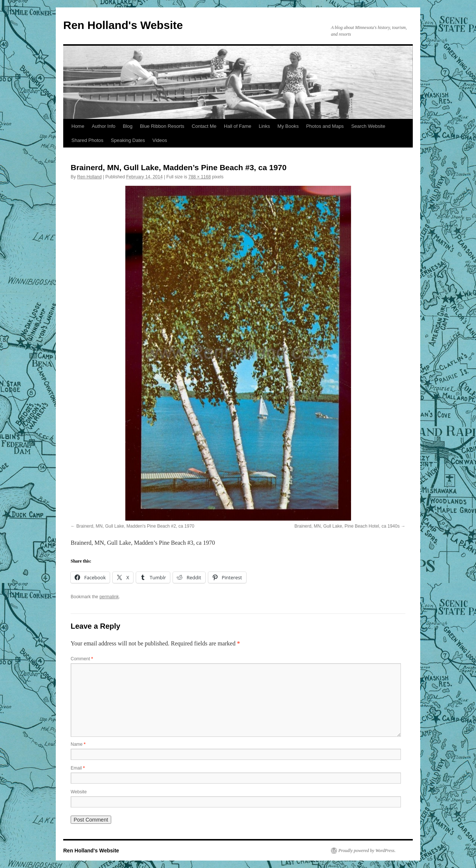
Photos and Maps (325, 126)
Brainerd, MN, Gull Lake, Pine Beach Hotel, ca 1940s (347, 526)
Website (79, 792)
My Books (288, 126)
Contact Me (204, 126)
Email (78, 768)
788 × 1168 (200, 177)
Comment (82, 659)
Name (78, 744)
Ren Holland (89, 177)
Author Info (104, 126)
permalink (109, 597)
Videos (160, 140)
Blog (128, 126)
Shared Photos (87, 140)
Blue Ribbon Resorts (162, 126)
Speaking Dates (128, 140)
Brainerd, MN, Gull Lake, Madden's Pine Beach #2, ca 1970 (135, 526)
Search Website (368, 126)
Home (78, 126)
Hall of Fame (238, 126)
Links (264, 126)
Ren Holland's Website (123, 25)
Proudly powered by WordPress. (367, 851)
